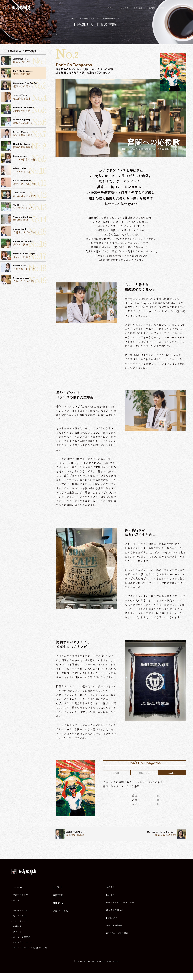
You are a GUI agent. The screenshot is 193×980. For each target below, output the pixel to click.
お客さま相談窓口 (115, 933)
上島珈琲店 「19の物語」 (97, 25)
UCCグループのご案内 (117, 940)
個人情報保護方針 (115, 917)
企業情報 (110, 894)
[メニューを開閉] (184, 8)
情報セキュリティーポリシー (120, 910)
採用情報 (110, 902)
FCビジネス (112, 925)
